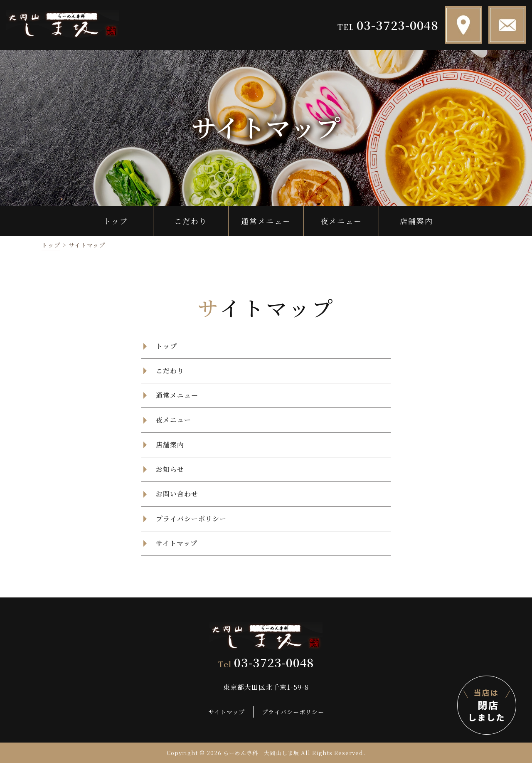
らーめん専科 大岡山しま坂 (261, 755)
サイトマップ (227, 713)
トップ (51, 245)
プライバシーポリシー (293, 713)
